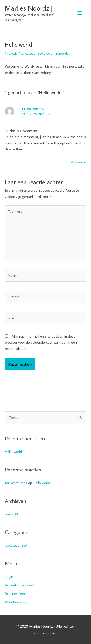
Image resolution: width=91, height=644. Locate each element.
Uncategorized (32, 53)
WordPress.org (16, 602)
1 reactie (11, 53)
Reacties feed (15, 593)
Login (9, 576)
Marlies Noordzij (29, 8)
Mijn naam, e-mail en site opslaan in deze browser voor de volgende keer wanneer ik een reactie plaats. (41, 342)
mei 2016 (12, 514)
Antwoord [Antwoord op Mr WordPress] (79, 162)
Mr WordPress (33, 109)
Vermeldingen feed (20, 585)
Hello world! (14, 451)
